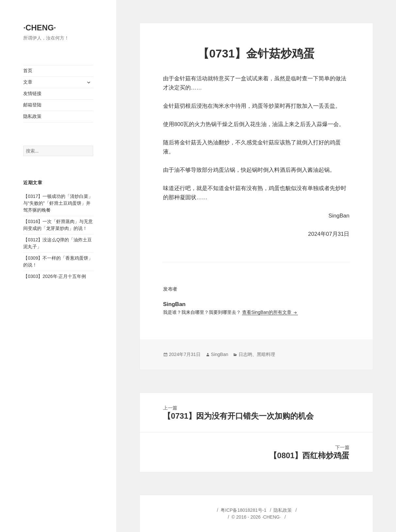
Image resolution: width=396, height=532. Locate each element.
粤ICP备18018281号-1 (243, 510)
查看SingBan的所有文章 (267, 312)
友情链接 (32, 93)
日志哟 (245, 354)
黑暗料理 (266, 354)
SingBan (220, 354)
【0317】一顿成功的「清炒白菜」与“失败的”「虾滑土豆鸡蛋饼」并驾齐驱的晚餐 (58, 203)
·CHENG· (40, 28)
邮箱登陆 (32, 105)
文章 (28, 82)
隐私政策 (32, 116)
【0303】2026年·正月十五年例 (55, 276)
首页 (28, 71)
